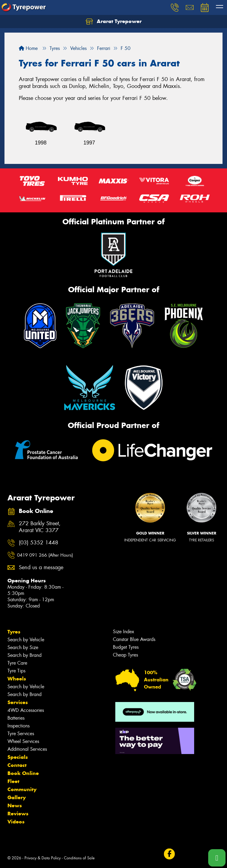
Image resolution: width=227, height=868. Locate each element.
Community (22, 789)
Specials (18, 757)
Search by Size (23, 647)
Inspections (19, 726)
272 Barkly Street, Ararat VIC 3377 (40, 527)
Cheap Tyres (125, 655)
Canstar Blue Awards (134, 639)
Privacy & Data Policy (43, 858)
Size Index (124, 632)
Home (28, 48)
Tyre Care (17, 663)
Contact (17, 765)
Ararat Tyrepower (114, 22)
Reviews (18, 814)
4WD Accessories (26, 710)
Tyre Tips (16, 671)
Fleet (13, 781)
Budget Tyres (126, 647)
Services (18, 702)
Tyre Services (21, 734)
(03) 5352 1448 (39, 543)
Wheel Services (23, 741)
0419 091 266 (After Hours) (45, 555)
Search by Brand (24, 655)
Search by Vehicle (26, 640)
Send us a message (41, 568)
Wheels (17, 679)
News (15, 805)
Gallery (17, 797)
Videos (16, 822)
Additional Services (27, 749)
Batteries (16, 718)
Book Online (23, 773)
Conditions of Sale (79, 858)
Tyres (14, 632)
